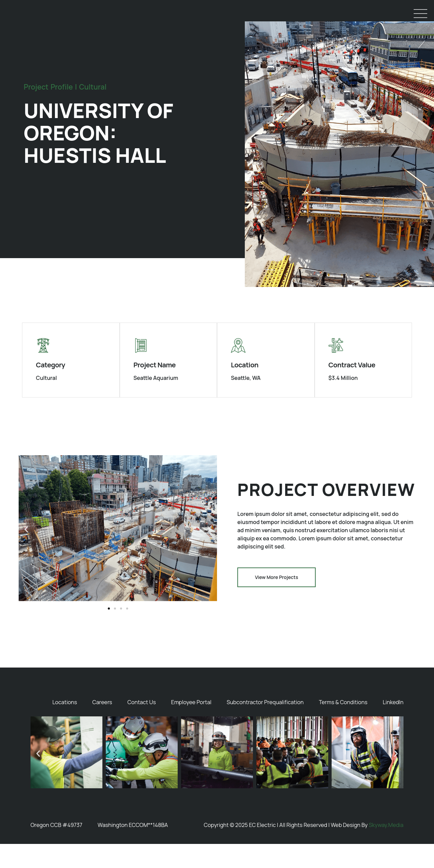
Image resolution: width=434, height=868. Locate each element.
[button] (26, 553)
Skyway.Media (386, 849)
